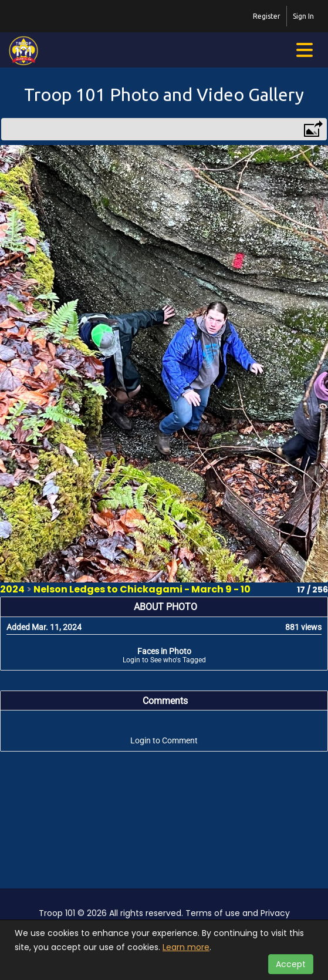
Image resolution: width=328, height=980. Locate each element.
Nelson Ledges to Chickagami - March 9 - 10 (142, 589)
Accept (291, 964)
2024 (12, 589)
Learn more (186, 947)
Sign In (303, 16)
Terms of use (213, 913)
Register (267, 16)
